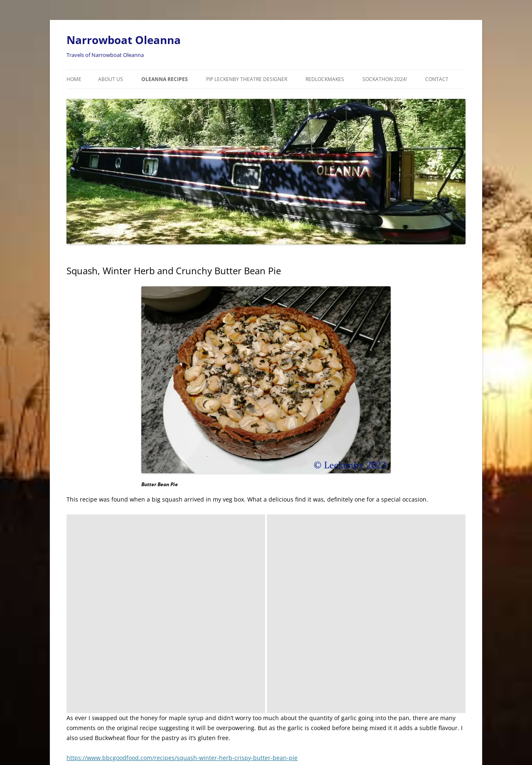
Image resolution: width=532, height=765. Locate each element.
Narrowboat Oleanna (124, 40)
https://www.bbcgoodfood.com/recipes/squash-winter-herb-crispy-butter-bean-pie (182, 559)
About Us (111, 79)
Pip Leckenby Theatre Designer (247, 79)
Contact (437, 79)
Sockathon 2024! (385, 79)
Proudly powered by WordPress (103, 730)
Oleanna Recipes (165, 79)
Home (74, 79)
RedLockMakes (325, 79)
